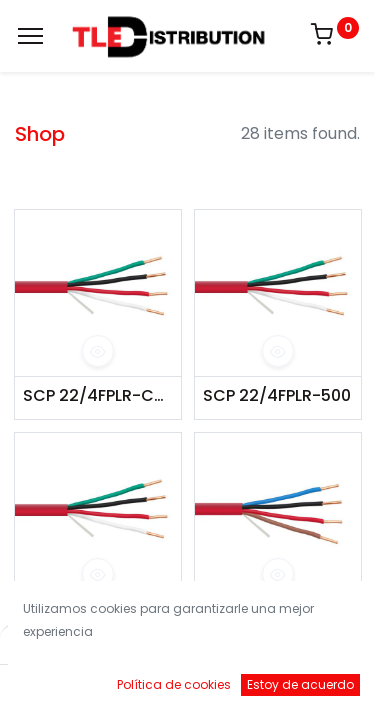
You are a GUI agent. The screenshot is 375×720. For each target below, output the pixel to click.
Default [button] (286, 644)
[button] (98, 351)
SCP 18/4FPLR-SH (270, 619)
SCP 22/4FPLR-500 (277, 396)
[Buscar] (126, 685)
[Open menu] (188, 690)
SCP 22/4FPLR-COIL (98, 396)
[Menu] (30, 36)
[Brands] (248, 685)
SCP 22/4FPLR (77, 619)
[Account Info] (309, 685)
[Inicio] (66, 685)
